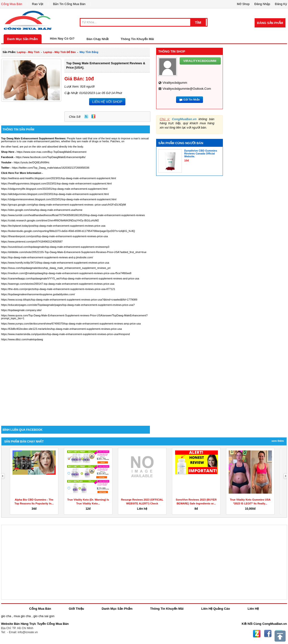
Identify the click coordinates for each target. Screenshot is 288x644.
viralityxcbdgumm (175, 83)
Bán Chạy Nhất (98, 39)
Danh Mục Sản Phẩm (23, 39)
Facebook (268, 634)
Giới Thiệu (76, 609)
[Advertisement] (76, 385)
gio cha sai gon (44, 616)
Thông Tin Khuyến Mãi (137, 39)
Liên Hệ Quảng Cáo (216, 609)
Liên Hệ (253, 609)
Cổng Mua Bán (12, 4)
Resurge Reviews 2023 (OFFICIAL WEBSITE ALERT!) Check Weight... (142, 503)
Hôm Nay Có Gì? (62, 38)
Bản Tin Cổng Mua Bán (69, 4)
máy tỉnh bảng (89, 52)
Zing (93, 116)
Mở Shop (243, 4)
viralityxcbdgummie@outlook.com (187, 89)
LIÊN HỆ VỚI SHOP (107, 102)
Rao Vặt (38, 4)
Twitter (86, 116)
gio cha (6, 616)
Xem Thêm (278, 441)
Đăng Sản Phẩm (270, 23)
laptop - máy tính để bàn (59, 52)
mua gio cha (22, 616)
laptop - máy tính (28, 52)
